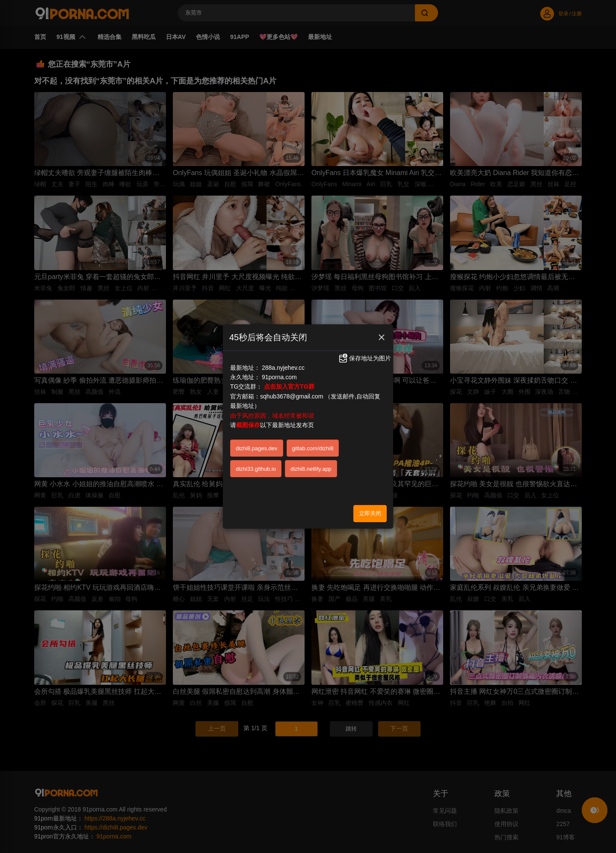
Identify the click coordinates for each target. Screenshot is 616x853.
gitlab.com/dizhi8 (313, 444)
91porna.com (279, 373)
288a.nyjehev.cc (283, 364)
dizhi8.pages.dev (257, 444)
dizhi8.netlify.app (311, 465)
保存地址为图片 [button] (364, 354)
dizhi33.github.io (256, 465)
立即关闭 (370, 510)
